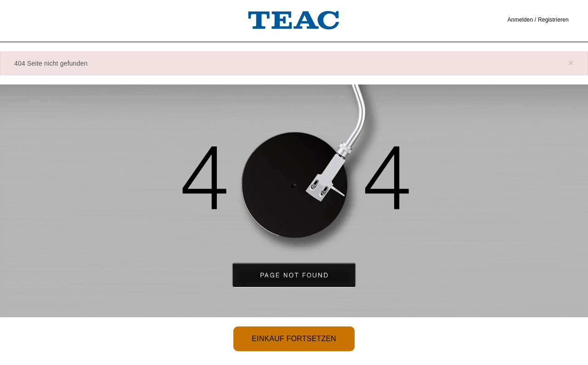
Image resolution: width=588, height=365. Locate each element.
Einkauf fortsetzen (294, 339)
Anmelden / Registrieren (538, 20)
